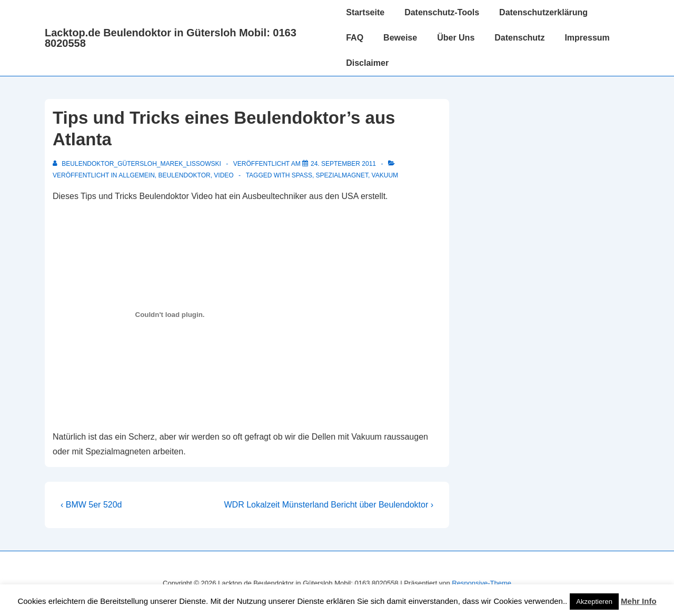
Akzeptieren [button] (594, 602)
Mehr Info (639, 601)
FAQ (355, 38)
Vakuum (385, 175)
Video (224, 175)
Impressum (587, 38)
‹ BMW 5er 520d (91, 505)
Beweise (400, 38)
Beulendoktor (185, 175)
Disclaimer (367, 63)
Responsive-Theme (482, 583)
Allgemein (137, 175)
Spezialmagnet (342, 175)
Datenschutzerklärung (543, 12)
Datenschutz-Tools (442, 12)
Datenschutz (519, 38)
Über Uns (456, 38)
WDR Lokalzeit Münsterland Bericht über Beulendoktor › (329, 505)
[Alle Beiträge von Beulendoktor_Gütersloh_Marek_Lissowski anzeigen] (138, 164)
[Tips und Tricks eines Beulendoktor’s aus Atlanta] (343, 164)
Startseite (365, 12)
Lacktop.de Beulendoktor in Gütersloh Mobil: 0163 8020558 (171, 38)
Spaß (302, 175)
